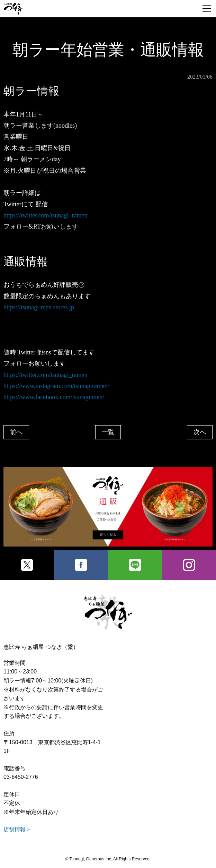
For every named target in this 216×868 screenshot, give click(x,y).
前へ (16, 432)
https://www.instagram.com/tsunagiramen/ (56, 386)
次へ (200, 432)
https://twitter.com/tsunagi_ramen (45, 215)
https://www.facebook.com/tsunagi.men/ (54, 397)
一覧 (108, 432)
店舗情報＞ (17, 829)
